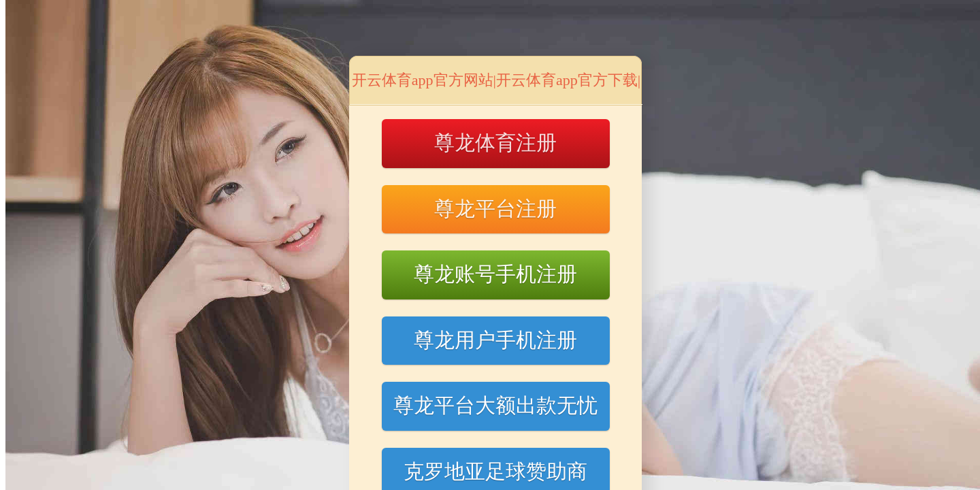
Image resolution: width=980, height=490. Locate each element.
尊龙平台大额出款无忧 (495, 405)
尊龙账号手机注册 (495, 274)
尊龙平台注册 (495, 209)
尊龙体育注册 (495, 143)
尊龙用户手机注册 (495, 340)
